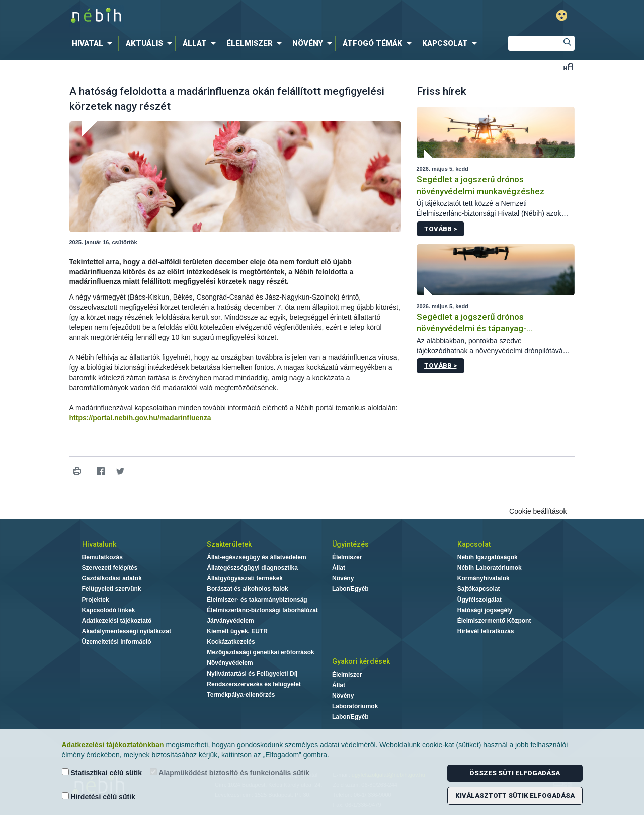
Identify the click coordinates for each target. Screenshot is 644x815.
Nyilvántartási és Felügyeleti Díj (252, 674)
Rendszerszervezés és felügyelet (254, 684)
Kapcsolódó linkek (109, 610)
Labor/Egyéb (350, 589)
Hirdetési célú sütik (99, 797)
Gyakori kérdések (361, 661)
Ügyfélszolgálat (479, 600)
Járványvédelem (230, 621)
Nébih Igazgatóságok (488, 557)
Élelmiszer (347, 557)
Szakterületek (229, 544)
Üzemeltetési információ (117, 642)
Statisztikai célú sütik (102, 772)
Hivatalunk (99, 544)
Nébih (215, 16)
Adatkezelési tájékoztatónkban (113, 745)
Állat (339, 568)
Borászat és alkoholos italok (247, 589)
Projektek (96, 600)
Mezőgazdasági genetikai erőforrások (260, 652)
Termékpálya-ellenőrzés (241, 695)
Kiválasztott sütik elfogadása (515, 796)
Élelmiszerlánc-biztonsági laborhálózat (262, 610)
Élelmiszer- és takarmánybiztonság (257, 600)
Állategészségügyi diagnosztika (252, 568)
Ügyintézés (350, 544)
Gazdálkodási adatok (112, 578)
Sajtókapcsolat (479, 589)
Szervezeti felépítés (110, 568)
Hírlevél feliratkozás (486, 631)
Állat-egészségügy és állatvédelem (256, 557)
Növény (343, 578)
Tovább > (440, 229)
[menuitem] (94, 43)
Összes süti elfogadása (515, 773)
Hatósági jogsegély (485, 610)
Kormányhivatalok (484, 578)
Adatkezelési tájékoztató (117, 621)
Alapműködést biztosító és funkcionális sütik (230, 772)
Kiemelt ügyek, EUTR (237, 631)
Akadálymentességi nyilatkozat (127, 631)
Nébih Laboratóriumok (490, 568)
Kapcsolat (474, 544)
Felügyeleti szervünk (112, 589)
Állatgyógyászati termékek (245, 578)
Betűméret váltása (568, 67)
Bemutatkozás (102, 557)
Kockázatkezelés (231, 642)
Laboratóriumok (355, 706)
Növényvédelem (230, 663)
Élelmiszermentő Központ (494, 621)
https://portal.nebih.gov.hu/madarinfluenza (140, 418)
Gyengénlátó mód (562, 15)
